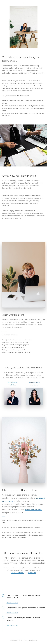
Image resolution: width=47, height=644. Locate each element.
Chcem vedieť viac (12, 603)
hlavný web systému (33, 510)
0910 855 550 (32, 573)
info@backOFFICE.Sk (17, 573)
